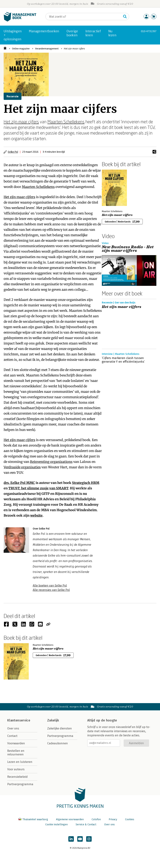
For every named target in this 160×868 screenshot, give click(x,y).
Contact (12, 736)
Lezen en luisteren (20, 762)
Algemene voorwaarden (70, 819)
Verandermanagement (47, 49)
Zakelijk (53, 720)
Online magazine (21, 49)
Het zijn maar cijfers (74, 49)
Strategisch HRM (86, 483)
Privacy (113, 819)
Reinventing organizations (51, 462)
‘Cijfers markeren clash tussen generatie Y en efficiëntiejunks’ (123, 360)
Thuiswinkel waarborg (34, 819)
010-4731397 (149, 31)
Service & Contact (86, 825)
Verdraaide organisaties (22, 467)
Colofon (96, 819)
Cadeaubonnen (58, 743)
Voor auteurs (16, 769)
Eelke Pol (13, 152)
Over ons (13, 728)
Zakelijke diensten (60, 728)
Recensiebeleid (17, 777)
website (36, 515)
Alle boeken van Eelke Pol (50, 586)
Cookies (130, 819)
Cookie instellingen (56, 825)
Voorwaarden (16, 743)
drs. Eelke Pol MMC (19, 483)
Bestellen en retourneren (16, 753)
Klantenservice (19, 720)
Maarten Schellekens (66, 122)
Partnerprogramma (20, 784)
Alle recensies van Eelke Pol (51, 590)
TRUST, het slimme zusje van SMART (38, 488)
